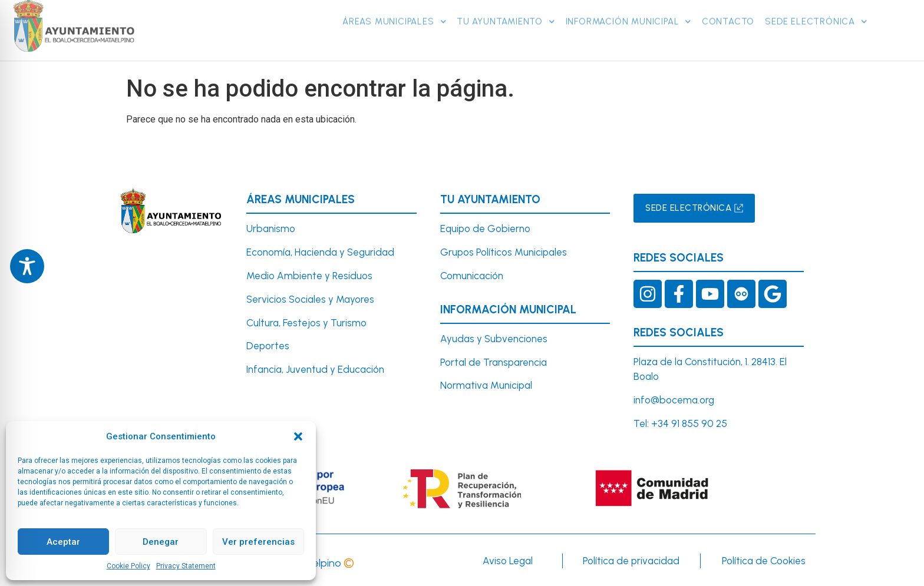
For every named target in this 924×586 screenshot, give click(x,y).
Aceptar (63, 542)
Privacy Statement (186, 566)
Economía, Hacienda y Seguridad (320, 252)
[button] (298, 436)
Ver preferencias (258, 542)
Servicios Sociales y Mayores (310, 299)
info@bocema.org (674, 400)
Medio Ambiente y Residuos (309, 276)
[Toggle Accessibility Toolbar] (27, 266)
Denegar (161, 542)
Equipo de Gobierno (485, 229)
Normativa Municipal (486, 385)
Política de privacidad (631, 561)
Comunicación (472, 276)
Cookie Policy (128, 566)
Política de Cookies (764, 561)
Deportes (268, 346)
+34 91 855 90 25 (689, 423)
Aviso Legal (508, 561)
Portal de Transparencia (494, 362)
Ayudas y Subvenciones (494, 339)
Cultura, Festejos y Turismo (306, 323)
